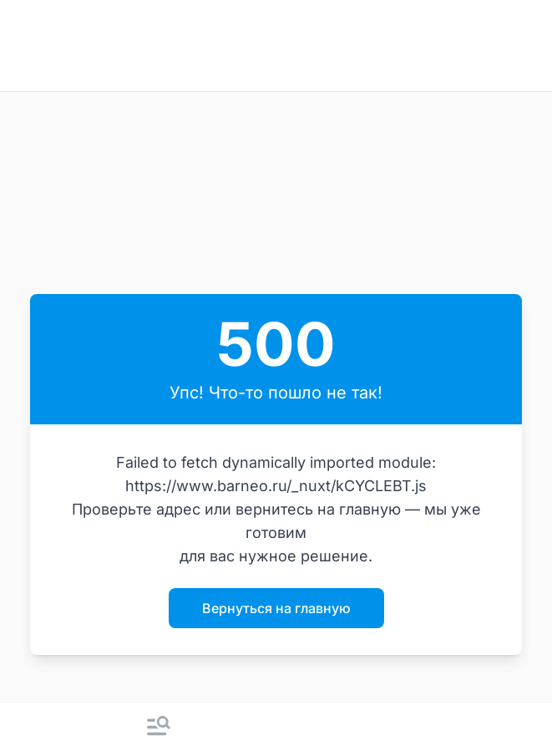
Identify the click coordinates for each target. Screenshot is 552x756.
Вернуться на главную (276, 608)
